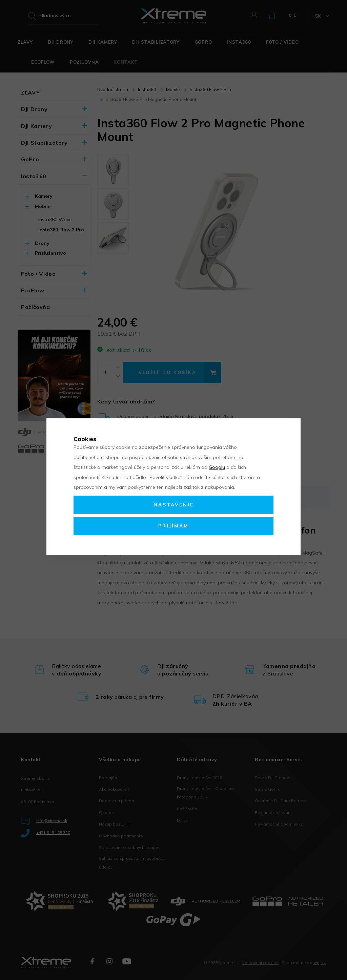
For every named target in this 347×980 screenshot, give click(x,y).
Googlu (217, 467)
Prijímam (173, 526)
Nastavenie (174, 505)
